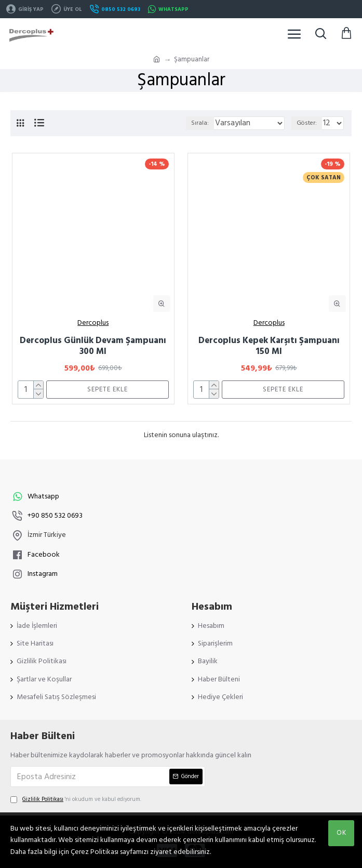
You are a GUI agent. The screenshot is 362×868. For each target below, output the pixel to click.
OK (341, 833)
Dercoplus (93, 323)
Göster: (307, 123)
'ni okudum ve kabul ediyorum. (76, 799)
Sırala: (200, 123)
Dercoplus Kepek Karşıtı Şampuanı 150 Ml (269, 346)
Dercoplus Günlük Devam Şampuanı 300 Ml (93, 346)
